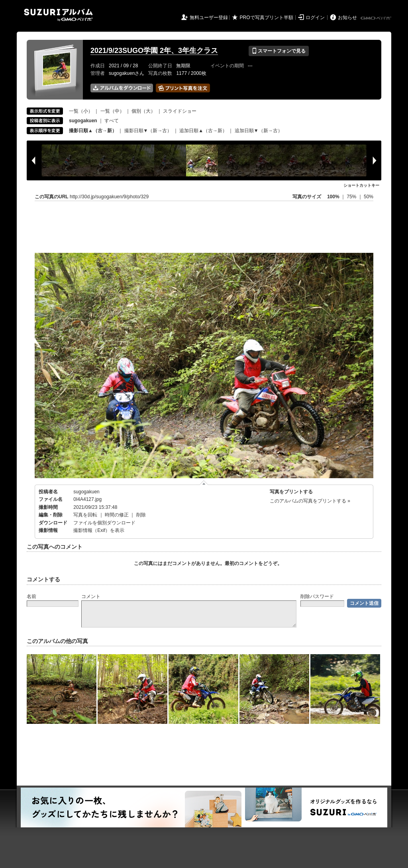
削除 (141, 515)
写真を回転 (85, 515)
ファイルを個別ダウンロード (104, 523)
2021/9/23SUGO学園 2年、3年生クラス (154, 51)
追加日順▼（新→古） (259, 131)
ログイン (315, 18)
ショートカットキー (361, 185)
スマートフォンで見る (279, 51)
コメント (91, 596)
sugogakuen (86, 492)
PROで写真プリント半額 (267, 18)
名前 (31, 596)
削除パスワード (317, 596)
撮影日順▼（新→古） (148, 131)
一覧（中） (112, 111)
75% (352, 197)
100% (333, 197)
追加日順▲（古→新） (203, 131)
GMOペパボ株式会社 (377, 18)
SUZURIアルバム (58, 15)
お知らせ (347, 18)
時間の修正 (117, 515)
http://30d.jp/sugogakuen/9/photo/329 (109, 197)
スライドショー (180, 111)
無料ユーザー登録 (209, 18)
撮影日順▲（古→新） (93, 131)
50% (369, 197)
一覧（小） (81, 111)
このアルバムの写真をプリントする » (310, 501)
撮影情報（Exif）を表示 (99, 530)
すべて (112, 121)
